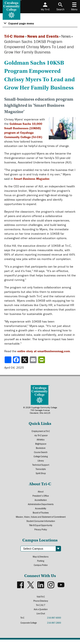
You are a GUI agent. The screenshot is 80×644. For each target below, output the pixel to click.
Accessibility (41, 508)
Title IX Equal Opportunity (41, 525)
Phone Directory (41, 601)
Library (41, 460)
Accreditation (41, 500)
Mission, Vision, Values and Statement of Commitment (41, 517)
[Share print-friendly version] (42, 360)
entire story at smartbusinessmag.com (44, 351)
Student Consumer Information (41, 521)
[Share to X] (25, 360)
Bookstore (41, 448)
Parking (41, 561)
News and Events (43, 36)
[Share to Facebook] (17, 360)
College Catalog (41, 456)
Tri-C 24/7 (41, 605)
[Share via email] (34, 360)
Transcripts (41, 469)
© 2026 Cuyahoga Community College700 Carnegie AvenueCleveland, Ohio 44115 (40, 410)
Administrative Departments (41, 504)
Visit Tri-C (41, 596)
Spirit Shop (41, 473)
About (41, 491)
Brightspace (41, 444)
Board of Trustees (41, 512)
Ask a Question (41, 609)
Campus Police (41, 565)
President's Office (41, 496)
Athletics (41, 439)
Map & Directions (41, 556)
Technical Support (41, 465)
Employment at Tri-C (41, 431)
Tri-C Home (14, 36)
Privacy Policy (41, 529)
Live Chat (41, 613)
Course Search (41, 452)
